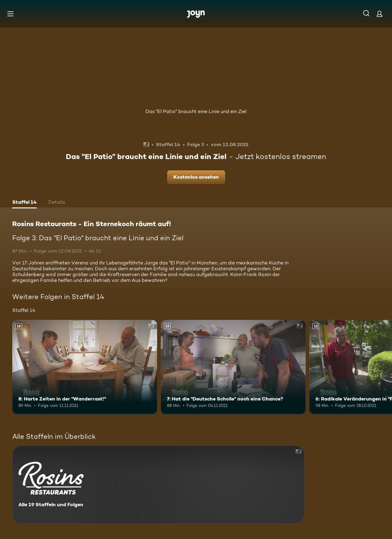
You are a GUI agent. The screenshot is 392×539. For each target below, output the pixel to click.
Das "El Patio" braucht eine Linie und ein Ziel (196, 111)
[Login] (379, 14)
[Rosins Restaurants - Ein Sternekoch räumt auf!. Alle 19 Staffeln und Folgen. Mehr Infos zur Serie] (158, 485)
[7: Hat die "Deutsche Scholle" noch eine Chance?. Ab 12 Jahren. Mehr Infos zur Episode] (233, 367)
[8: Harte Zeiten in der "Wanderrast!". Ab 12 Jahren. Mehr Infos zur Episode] (85, 367)
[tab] (24, 203)
